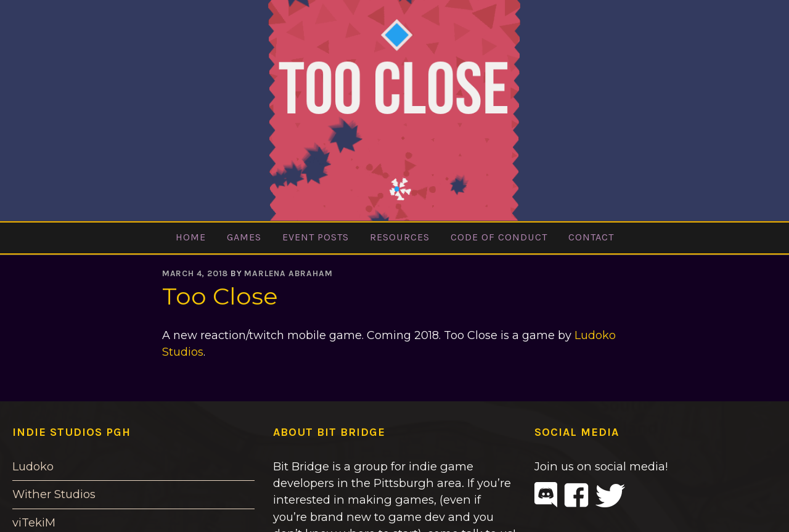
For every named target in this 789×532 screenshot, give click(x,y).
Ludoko (33, 466)
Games (244, 237)
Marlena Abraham (288, 273)
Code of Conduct (499, 237)
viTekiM (34, 522)
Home (191, 237)
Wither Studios (54, 494)
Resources (400, 237)
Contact (591, 237)
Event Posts (316, 237)
